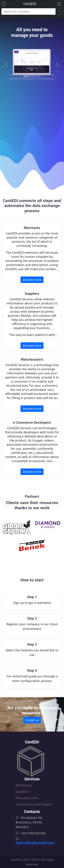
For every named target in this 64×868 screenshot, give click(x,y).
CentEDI (30, 4)
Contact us (32, 720)
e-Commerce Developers (34, 804)
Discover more (32, 280)
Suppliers (23, 792)
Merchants (24, 785)
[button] (7, 65)
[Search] (29, 11)
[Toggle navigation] (59, 4)
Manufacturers (27, 798)
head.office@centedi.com (35, 843)
